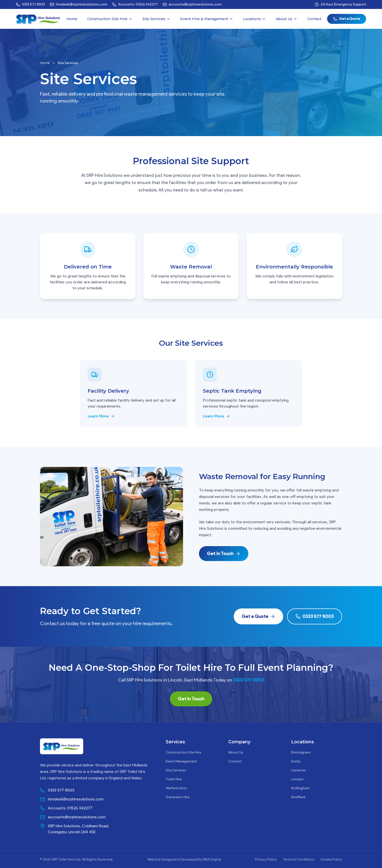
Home (72, 19)
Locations (254, 19)
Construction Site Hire (110, 19)
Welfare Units (176, 788)
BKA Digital (212, 859)
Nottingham (301, 788)
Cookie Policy (331, 859)
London (297, 779)
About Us (286, 19)
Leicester (299, 770)
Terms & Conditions (299, 859)
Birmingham (301, 752)
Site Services (156, 19)
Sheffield (298, 797)
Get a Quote (347, 19)
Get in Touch (224, 554)
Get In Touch (191, 699)
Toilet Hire (174, 779)
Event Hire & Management (207, 19)
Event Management (181, 761)
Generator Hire (178, 797)
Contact (314, 19)
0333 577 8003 (315, 616)
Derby (296, 761)
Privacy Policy (266, 859)
